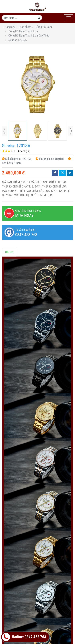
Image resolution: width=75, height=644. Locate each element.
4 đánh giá (23, 151)
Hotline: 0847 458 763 (24, 637)
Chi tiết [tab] (9, 252)
